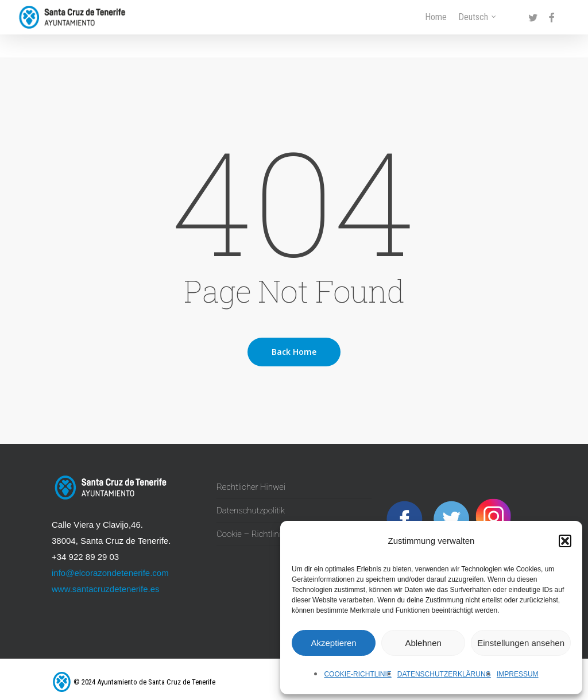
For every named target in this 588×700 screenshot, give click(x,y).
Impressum (518, 674)
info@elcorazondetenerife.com (110, 573)
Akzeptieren (333, 643)
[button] (565, 541)
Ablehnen (423, 643)
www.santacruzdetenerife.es (106, 589)
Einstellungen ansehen (521, 643)
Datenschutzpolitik (251, 511)
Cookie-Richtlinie (357, 674)
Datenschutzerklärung (444, 674)
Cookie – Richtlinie (251, 534)
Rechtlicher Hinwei (251, 487)
